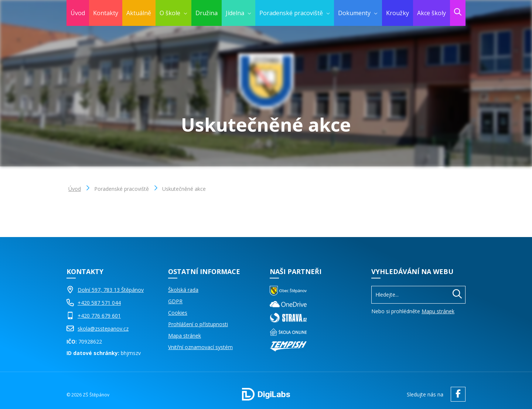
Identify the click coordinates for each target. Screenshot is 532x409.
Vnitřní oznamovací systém (200, 347)
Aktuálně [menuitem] (139, 13)
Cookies (178, 313)
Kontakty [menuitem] (106, 13)
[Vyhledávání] (418, 295)
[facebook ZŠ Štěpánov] (456, 394)
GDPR (175, 301)
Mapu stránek (438, 311)
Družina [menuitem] (207, 13)
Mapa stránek (185, 336)
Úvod (75, 189)
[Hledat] (457, 295)
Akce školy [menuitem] (432, 13)
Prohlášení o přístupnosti (198, 324)
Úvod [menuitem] (78, 13)
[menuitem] (173, 13)
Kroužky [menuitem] (398, 13)
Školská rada (183, 290)
